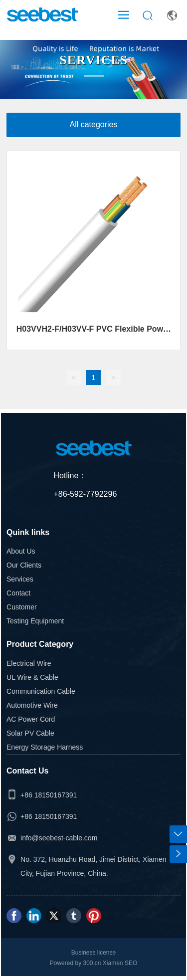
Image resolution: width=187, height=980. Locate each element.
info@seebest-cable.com (59, 838)
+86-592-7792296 (86, 494)
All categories (93, 124)
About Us (21, 551)
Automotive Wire (32, 705)
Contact (18, 593)
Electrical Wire (29, 663)
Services (20, 579)
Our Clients (24, 565)
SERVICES (93, 61)
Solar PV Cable (30, 733)
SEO (131, 963)
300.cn (91, 963)
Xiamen (113, 963)
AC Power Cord (31, 719)
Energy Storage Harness (45, 747)
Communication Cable (41, 691)
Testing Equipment (35, 621)
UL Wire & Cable (32, 677)
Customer (22, 607)
